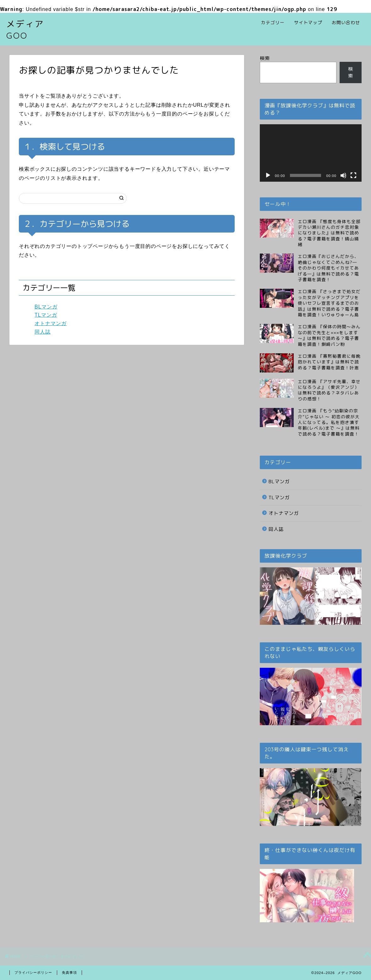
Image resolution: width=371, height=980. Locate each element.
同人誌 (43, 332)
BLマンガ (46, 307)
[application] (311, 153)
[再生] (268, 175)
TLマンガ (46, 315)
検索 (265, 58)
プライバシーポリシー (33, 972)
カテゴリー (273, 23)
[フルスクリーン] (353, 175)
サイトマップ (308, 23)
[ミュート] (343, 175)
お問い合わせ (346, 23)
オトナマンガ (51, 323)
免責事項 (69, 972)
